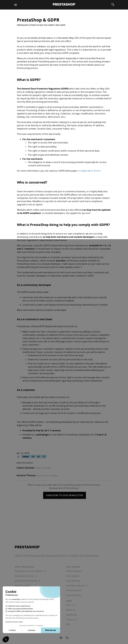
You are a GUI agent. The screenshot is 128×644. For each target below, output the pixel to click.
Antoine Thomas (26, 475)
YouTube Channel (77, 586)
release (26, 457)
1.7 (44, 457)
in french (96, 171)
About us (71, 610)
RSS (68, 624)
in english (83, 171)
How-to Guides (23, 586)
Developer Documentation (30, 571)
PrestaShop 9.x (74, 590)
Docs (70, 605)
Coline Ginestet (25, 468)
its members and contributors (81, 556)
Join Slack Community (28, 581)
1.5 (33, 457)
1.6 (38, 457)
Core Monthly (73, 581)
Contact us (72, 619)
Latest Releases (74, 571)
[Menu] (16, 5)
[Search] (113, 5)
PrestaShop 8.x (74, 595)
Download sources (26, 576)
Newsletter (72, 615)
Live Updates (73, 576)
